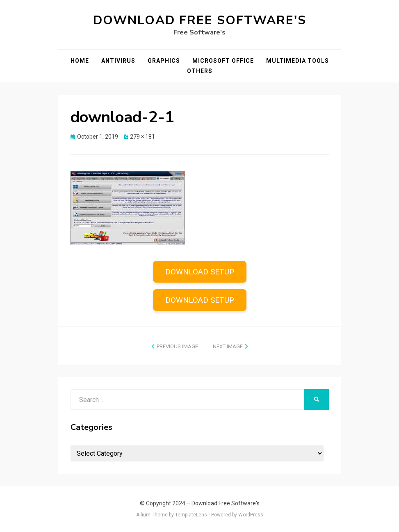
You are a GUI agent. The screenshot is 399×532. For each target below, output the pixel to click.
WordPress (251, 515)
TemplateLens (191, 515)
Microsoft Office (223, 61)
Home (80, 61)
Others (200, 71)
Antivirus (118, 61)
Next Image (228, 346)
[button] (128, 208)
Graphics (164, 61)
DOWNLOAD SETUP (200, 272)
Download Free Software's (200, 20)
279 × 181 (142, 137)
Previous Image (177, 346)
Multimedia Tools (298, 61)
